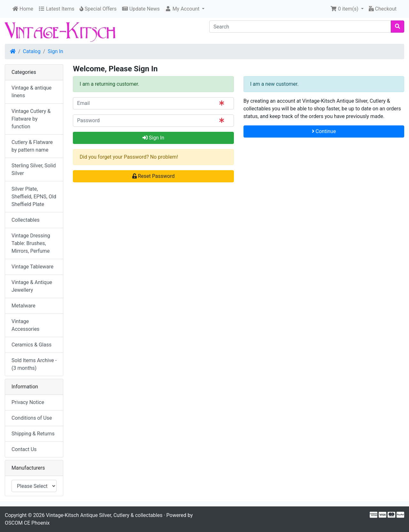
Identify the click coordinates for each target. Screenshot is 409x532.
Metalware (23, 306)
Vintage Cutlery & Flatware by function (31, 119)
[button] (185, 9)
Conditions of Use (32, 418)
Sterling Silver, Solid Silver (34, 169)
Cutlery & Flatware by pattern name (32, 146)
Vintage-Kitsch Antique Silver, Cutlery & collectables (104, 515)
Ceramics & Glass (31, 345)
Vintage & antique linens (31, 92)
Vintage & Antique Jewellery (32, 286)
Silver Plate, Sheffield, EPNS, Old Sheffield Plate (34, 197)
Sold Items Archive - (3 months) (34, 364)
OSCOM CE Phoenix (27, 523)
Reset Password (154, 176)
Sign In (55, 51)
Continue (324, 131)
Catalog (32, 51)
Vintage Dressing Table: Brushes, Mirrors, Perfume (31, 243)
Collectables (26, 220)
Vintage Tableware (32, 267)
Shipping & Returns (33, 434)
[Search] (300, 27)
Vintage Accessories (25, 325)
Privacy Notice (28, 402)
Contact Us (24, 449)
